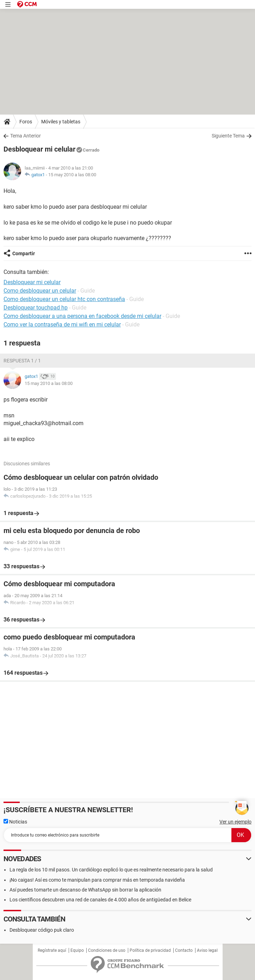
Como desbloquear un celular (40, 291)
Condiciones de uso (107, 950)
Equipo (77, 950)
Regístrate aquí (52, 950)
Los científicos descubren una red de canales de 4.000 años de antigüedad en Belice (100, 900)
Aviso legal (207, 950)
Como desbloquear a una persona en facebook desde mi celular (82, 316)
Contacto (184, 950)
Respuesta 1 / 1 (22, 361)
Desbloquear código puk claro (42, 930)
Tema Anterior (26, 136)
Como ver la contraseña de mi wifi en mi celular (62, 324)
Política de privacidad (150, 950)
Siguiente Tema (228, 136)
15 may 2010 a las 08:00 (72, 175)
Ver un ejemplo (235, 822)
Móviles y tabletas (61, 122)
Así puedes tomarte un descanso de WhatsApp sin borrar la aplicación (85, 890)
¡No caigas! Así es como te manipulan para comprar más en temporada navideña (97, 880)
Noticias (15, 822)
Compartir (24, 253)
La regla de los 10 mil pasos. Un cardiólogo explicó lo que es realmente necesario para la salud (111, 870)
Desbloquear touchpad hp (36, 308)
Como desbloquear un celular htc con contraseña (64, 299)
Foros (26, 122)
